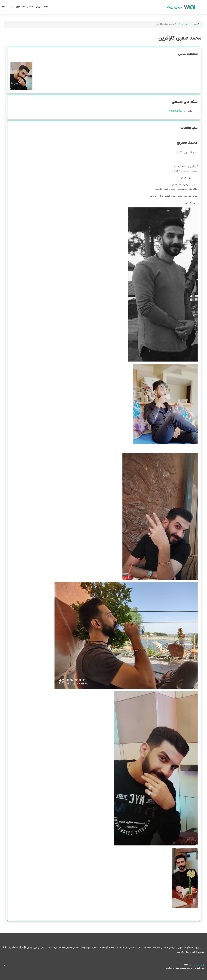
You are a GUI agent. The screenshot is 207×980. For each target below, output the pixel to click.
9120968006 (176, 111)
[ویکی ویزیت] (181, 7)
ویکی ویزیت (198, 965)
